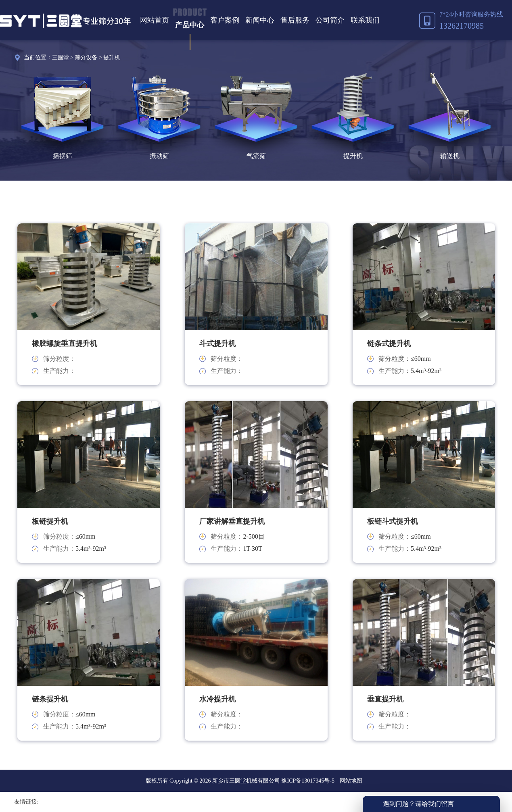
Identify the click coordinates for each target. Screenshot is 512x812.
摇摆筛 (63, 156)
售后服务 (295, 20)
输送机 (450, 156)
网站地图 (351, 781)
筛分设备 (86, 57)
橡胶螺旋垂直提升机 (65, 344)
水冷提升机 (217, 699)
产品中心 (190, 25)
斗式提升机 (217, 344)
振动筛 (159, 156)
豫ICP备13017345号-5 (307, 781)
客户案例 (225, 20)
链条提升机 (50, 699)
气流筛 (256, 156)
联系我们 (365, 20)
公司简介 (330, 20)
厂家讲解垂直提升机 (232, 521)
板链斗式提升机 (393, 521)
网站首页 (155, 20)
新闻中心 (260, 20)
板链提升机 (50, 521)
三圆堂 (61, 57)
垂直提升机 (385, 699)
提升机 (112, 57)
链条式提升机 (389, 344)
